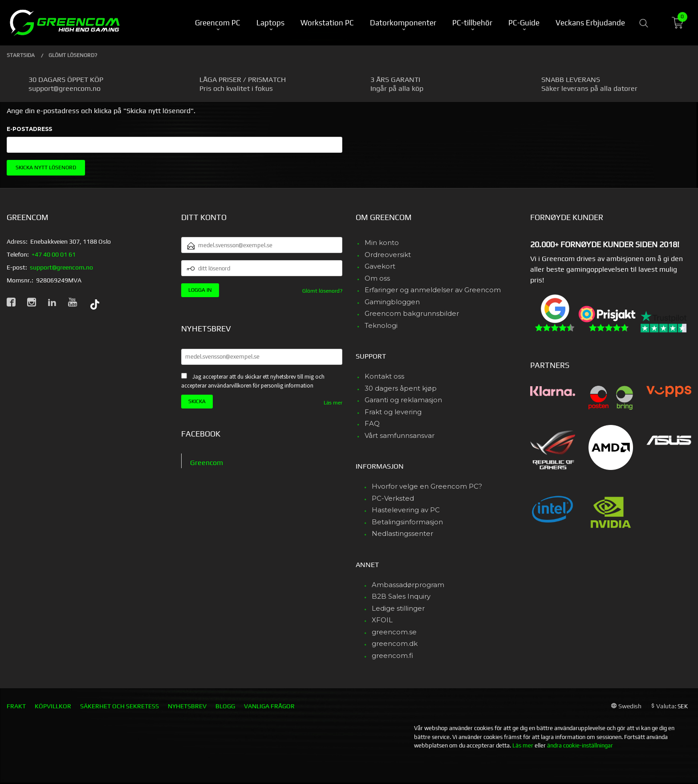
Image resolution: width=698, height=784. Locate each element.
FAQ (372, 423)
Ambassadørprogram (408, 585)
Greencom (207, 463)
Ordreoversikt (388, 255)
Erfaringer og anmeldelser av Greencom (433, 290)
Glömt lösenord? (322, 291)
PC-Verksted (393, 498)
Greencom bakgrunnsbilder (412, 313)
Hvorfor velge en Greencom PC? (427, 486)
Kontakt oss (384, 376)
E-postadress (29, 129)
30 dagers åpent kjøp (401, 388)
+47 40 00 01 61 (54, 254)
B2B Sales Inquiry (401, 596)
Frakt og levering (393, 412)
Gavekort (380, 266)
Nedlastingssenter (402, 533)
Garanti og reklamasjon (403, 400)
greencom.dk (395, 643)
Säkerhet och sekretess (120, 706)
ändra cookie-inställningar (580, 745)
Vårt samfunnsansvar (400, 435)
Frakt (16, 706)
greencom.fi (392, 655)
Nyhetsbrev (187, 706)
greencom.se (394, 632)
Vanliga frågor (269, 706)
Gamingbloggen (392, 302)
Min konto (382, 243)
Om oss (377, 278)
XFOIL (382, 620)
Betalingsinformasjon (407, 522)
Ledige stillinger (398, 608)
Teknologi (381, 325)
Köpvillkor (53, 706)
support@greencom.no (61, 267)
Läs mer (333, 403)
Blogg (225, 706)
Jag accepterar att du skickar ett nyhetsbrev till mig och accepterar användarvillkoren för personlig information (253, 381)
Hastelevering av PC (406, 510)
